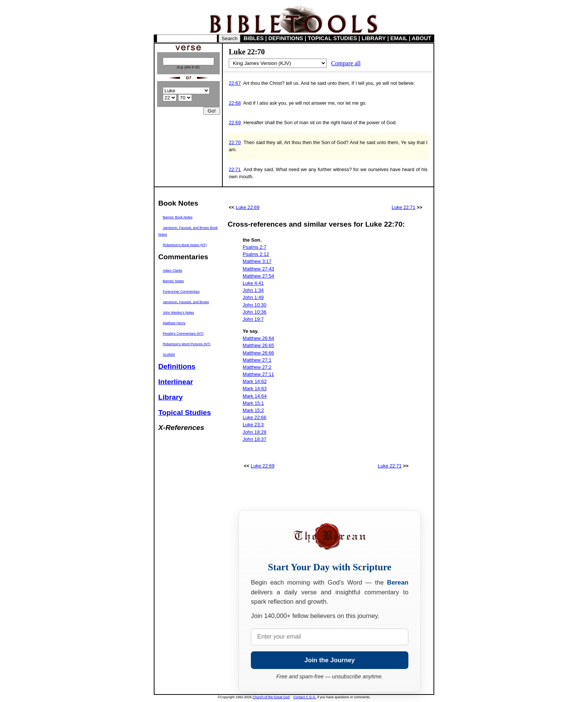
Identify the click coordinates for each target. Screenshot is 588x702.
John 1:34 (253, 290)
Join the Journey (330, 660)
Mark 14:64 (255, 396)
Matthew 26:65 (258, 345)
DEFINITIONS (286, 38)
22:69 (235, 123)
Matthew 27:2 (257, 367)
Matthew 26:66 (258, 353)
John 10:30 (254, 305)
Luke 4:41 (253, 283)
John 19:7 (253, 319)
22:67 (235, 83)
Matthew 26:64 (258, 338)
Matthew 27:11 (258, 374)
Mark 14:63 (255, 389)
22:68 (235, 103)
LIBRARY (373, 38)
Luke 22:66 (254, 417)
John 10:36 (254, 312)
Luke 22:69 (248, 207)
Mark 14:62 (255, 381)
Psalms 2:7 (254, 247)
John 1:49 (253, 297)
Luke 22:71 (403, 207)
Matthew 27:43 (258, 269)
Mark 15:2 (253, 410)
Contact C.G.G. (305, 697)
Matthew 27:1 (257, 360)
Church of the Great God (271, 697)
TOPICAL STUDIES (332, 38)
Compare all (346, 63)
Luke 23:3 (253, 425)
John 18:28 (254, 432)
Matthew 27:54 (258, 276)
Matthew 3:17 (257, 261)
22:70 (235, 142)
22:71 (235, 169)
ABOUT (421, 38)
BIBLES (254, 38)
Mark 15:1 (253, 403)
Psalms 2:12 (256, 254)
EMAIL (399, 38)
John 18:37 (254, 439)
